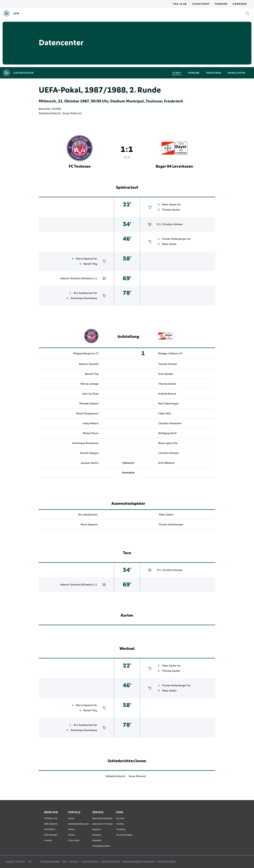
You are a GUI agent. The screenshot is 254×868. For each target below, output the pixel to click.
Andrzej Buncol (167, 394)
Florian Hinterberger (174, 239)
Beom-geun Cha (168, 443)
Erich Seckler (166, 374)
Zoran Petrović (72, 113)
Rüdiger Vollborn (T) (170, 354)
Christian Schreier (172, 224)
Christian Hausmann (170, 423)
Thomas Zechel (171, 210)
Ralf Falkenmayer (169, 404)
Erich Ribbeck (166, 463)
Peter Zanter (169, 205)
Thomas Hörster (168, 364)
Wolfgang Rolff (167, 433)
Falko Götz (165, 413)
